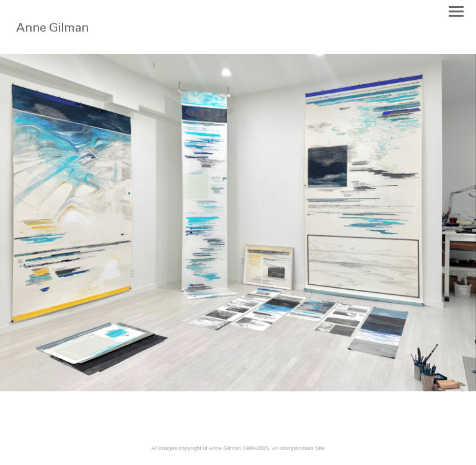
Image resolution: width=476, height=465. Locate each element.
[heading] (76, 36)
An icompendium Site (298, 448)
